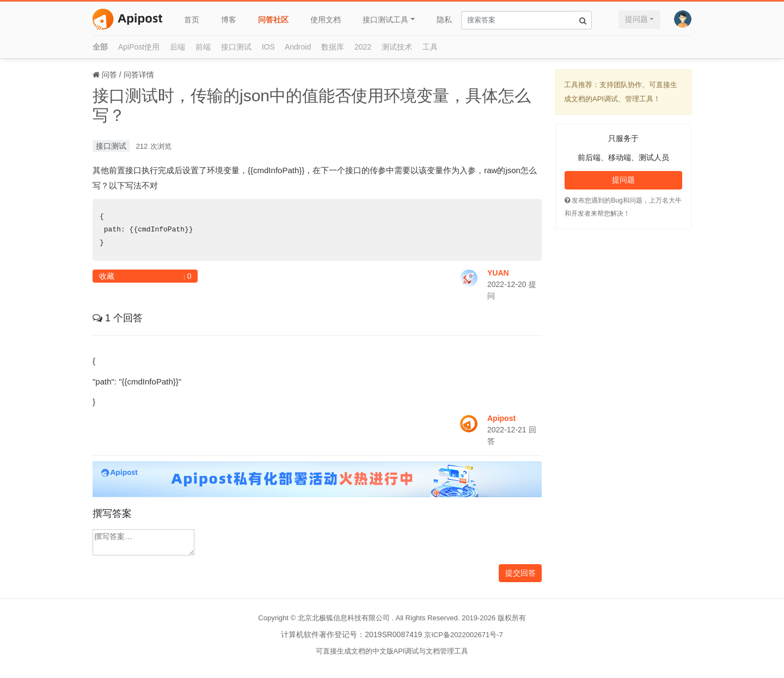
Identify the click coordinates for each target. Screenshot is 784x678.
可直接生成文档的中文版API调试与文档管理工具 (392, 651)
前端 (203, 47)
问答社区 (273, 20)
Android (298, 47)
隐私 (444, 20)
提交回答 (520, 573)
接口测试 (236, 47)
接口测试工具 (385, 20)
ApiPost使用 (139, 47)
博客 (229, 20)
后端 (177, 47)
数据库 (333, 47)
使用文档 (326, 20)
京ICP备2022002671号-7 (464, 635)
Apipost (501, 418)
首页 (192, 20)
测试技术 (397, 47)
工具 (430, 47)
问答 (109, 75)
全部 (100, 47)
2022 (363, 47)
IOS (268, 47)
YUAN (498, 273)
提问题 (636, 19)
